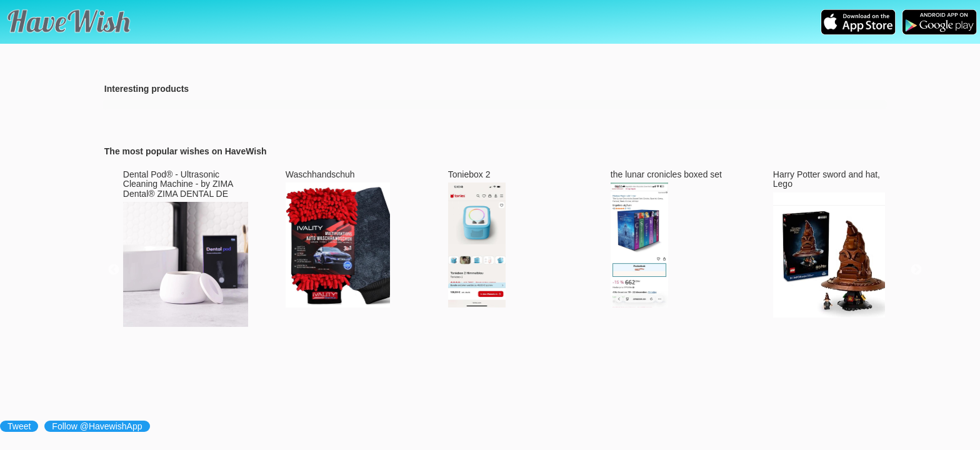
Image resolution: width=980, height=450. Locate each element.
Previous (114, 270)
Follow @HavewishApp (97, 426)
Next (916, 270)
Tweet (19, 426)
